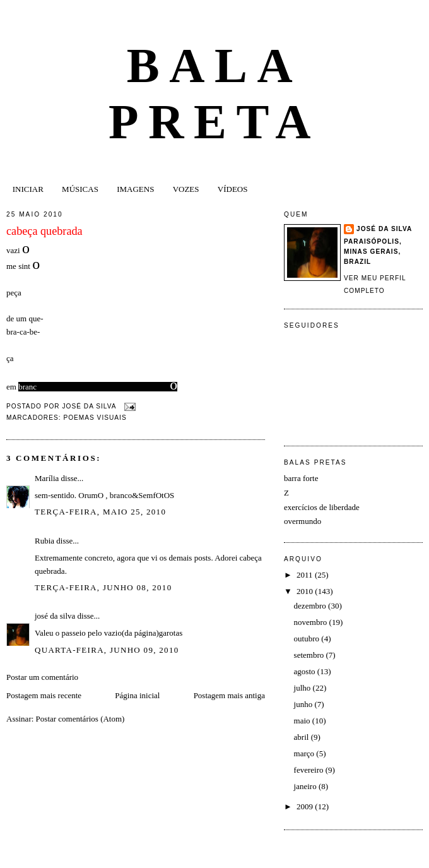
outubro (308, 639)
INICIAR (28, 189)
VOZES (186, 189)
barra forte (301, 478)
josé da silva (55, 616)
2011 (306, 575)
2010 (306, 591)
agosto (306, 671)
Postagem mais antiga (229, 695)
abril (303, 737)
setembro (310, 655)
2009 (306, 806)
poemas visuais (95, 418)
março (305, 753)
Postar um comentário (42, 677)
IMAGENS (135, 189)
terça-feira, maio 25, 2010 (100, 512)
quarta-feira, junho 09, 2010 (107, 650)
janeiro (306, 786)
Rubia (44, 541)
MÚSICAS (80, 189)
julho (303, 688)
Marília (47, 478)
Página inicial (137, 695)
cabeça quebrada (44, 231)
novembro (312, 622)
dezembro (311, 606)
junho (304, 704)
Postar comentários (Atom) (80, 719)
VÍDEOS (233, 189)
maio (303, 721)
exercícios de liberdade (322, 507)
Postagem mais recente (44, 695)
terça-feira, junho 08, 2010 (103, 587)
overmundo (303, 521)
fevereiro (310, 770)
